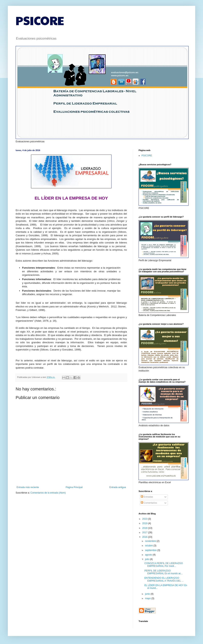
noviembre (151, 541)
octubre (149, 546)
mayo (148, 598)
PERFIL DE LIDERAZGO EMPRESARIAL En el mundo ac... (164, 572)
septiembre (151, 550)
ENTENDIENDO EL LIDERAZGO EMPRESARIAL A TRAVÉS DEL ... (164, 579)
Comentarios (149, 503)
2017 (145, 533)
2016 (145, 537)
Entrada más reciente (28, 487)
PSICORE (40, 20)
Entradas (147, 497)
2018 (145, 528)
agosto (149, 555)
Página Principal (74, 487)
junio (148, 594)
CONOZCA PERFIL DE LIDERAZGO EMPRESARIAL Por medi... (164, 565)
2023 (145, 519)
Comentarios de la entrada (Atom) (48, 493)
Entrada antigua (118, 487)
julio (147, 559)
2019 (145, 523)
